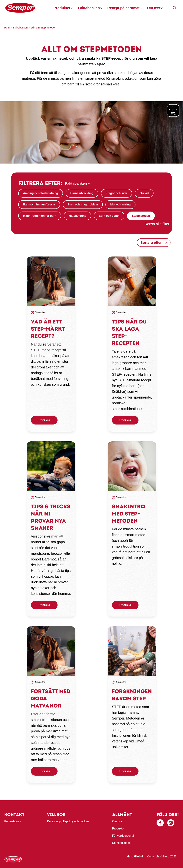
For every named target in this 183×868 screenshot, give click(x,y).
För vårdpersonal (123, 836)
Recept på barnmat (123, 8)
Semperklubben (122, 843)
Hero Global (135, 856)
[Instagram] (171, 823)
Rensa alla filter (157, 224)
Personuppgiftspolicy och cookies (68, 821)
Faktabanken (89, 8)
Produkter (62, 8)
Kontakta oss (13, 821)
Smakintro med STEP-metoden (128, 514)
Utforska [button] (44, 420)
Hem (7, 28)
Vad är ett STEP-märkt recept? (48, 329)
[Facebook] (160, 823)
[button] (175, 8)
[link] (51, 281)
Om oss (154, 8)
